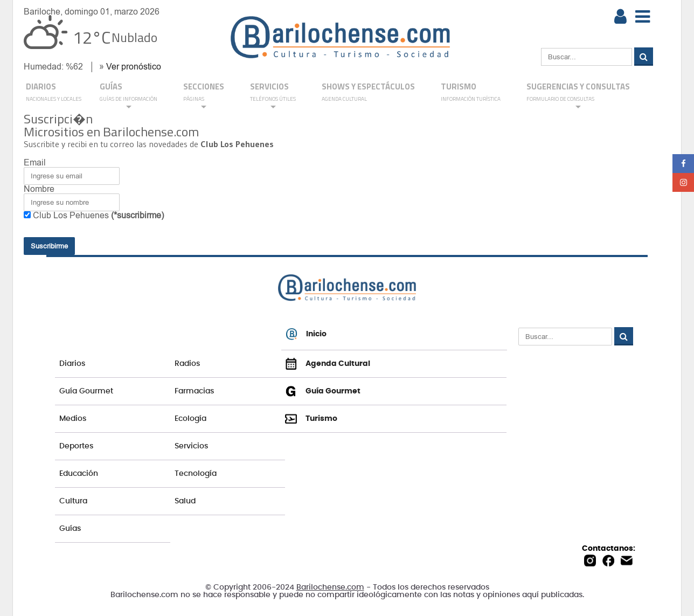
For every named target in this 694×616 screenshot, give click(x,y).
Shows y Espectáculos (368, 93)
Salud (185, 501)
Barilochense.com (330, 587)
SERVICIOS (273, 96)
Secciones (204, 96)
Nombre (39, 189)
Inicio (306, 334)
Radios (187, 364)
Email (35, 162)
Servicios (191, 446)
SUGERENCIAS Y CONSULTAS (578, 96)
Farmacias (194, 391)
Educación (79, 474)
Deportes (76, 446)
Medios (73, 419)
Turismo (471, 93)
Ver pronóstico (134, 67)
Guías (70, 529)
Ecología (190, 419)
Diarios (72, 364)
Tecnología (196, 474)
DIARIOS (54, 93)
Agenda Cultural (328, 364)
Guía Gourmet (86, 391)
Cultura (73, 501)
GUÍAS (129, 96)
